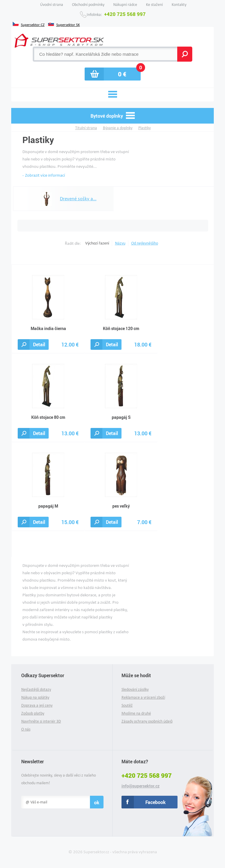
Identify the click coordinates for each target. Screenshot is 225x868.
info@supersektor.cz (141, 786)
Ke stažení (154, 5)
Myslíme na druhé (136, 713)
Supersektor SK (68, 24)
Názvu (120, 243)
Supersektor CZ (33, 24)
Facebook (156, 802)
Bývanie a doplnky (118, 128)
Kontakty (179, 5)
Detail (39, 344)
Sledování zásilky (135, 689)
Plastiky (144, 128)
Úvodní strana (52, 5)
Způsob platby (33, 713)
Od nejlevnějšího (145, 243)
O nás (26, 729)
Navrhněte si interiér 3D (41, 721)
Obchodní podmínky (88, 5)
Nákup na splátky (35, 697)
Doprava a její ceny (37, 705)
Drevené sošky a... (65, 199)
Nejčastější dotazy (36, 689)
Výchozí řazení (97, 243)
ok (97, 802)
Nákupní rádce (125, 5)
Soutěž (127, 705)
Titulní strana (86, 128)
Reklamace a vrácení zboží (143, 697)
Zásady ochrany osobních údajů (147, 721)
